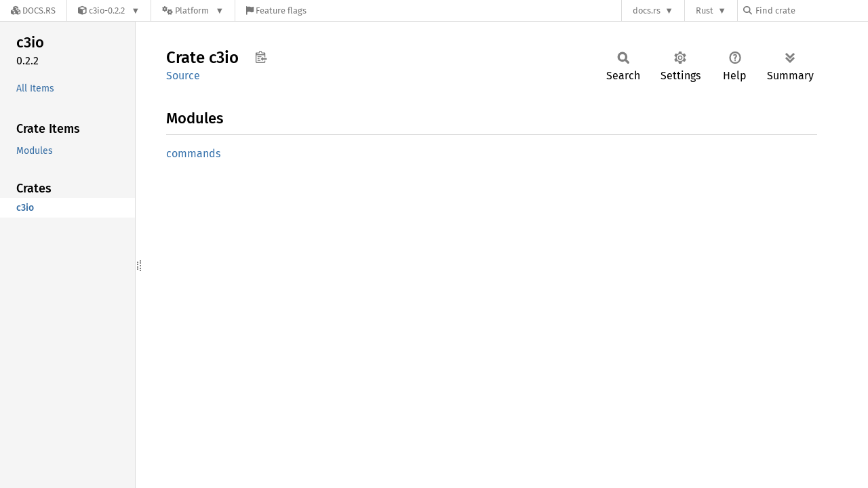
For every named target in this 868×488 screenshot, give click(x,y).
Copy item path (261, 57)
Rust (705, 11)
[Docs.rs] (33, 11)
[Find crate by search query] (811, 11)
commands (193, 154)
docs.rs (647, 11)
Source (183, 76)
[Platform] (193, 11)
